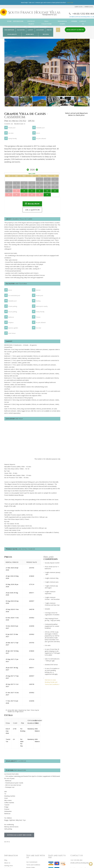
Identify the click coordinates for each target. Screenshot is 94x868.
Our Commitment (32, 813)
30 (83, 144)
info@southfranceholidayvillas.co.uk (82, 17)
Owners (74, 21)
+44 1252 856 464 (76, 811)
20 (72, 140)
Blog (6, 811)
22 (79, 140)
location (40, 30)
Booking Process (10, 822)
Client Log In (78, 7)
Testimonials (30, 824)
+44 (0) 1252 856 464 (82, 14)
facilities (21, 30)
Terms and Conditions (33, 815)
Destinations (18, 21)
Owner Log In (88, 7)
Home (9, 21)
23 (83, 140)
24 (86, 140)
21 (76, 140)
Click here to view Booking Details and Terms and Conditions (52, 633)
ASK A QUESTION (76, 160)
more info (30, 34)
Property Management (12, 827)
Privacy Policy (31, 818)
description (9, 30)
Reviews (46, 34)
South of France (31, 23)
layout (30, 30)
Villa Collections (46, 23)
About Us (7, 813)
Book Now (76, 153)
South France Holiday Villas (19, 862)
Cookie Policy (30, 821)
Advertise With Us (10, 824)
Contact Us (83, 23)
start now (70, 2)
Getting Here (9, 816)
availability (12, 34)
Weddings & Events (62, 23)
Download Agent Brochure (19, 786)
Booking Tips (8, 819)
